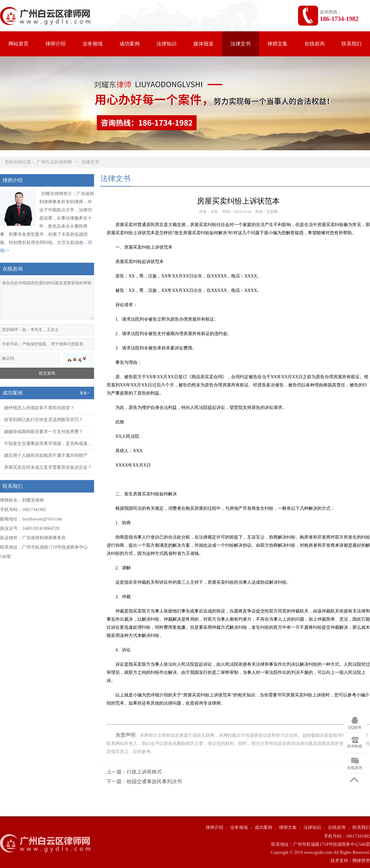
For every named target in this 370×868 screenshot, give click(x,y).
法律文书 (240, 44)
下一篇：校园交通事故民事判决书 (144, 781)
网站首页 (18, 44)
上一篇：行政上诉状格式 (134, 772)
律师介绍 (55, 44)
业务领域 (92, 44)
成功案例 (129, 44)
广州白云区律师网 (54, 162)
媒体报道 (203, 44)
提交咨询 (47, 373)
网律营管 (361, 861)
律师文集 (277, 44)
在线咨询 (314, 44)
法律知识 (166, 44)
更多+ (85, 393)
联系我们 (351, 44)
